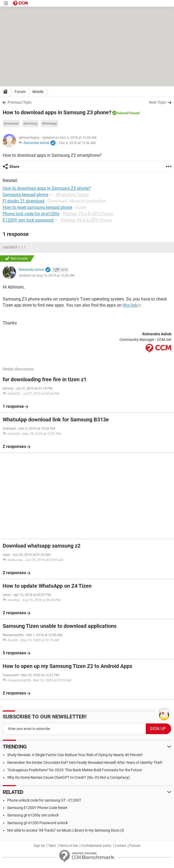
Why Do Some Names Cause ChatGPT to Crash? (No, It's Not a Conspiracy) (69, 777)
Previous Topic (20, 102)
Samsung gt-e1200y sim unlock (33, 815)
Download (11, 124)
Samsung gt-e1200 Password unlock (38, 823)
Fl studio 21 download (24, 201)
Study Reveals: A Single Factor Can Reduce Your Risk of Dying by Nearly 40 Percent (75, 755)
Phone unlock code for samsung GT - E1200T (44, 800)
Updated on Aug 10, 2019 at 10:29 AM (47, 275)
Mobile (38, 92)
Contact (120, 846)
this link (130, 305)
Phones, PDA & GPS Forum (88, 214)
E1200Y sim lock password (28, 220)
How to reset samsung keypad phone (37, 207)
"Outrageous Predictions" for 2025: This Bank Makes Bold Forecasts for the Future (74, 770)
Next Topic (158, 102)
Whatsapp (49, 124)
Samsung (30, 124)
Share (14, 167)
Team (52, 846)
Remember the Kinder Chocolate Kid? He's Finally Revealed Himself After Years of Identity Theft (85, 763)
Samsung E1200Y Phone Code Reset (37, 808)
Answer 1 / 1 (14, 247)
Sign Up (39, 846)
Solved (122, 113)
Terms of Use (69, 846)
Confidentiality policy (96, 846)
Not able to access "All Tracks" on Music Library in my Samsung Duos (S (65, 830)
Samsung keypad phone (25, 195)
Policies (135, 846)
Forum (20, 92)
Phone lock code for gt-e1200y (31, 214)
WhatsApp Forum (72, 195)
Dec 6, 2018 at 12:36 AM (77, 143)
